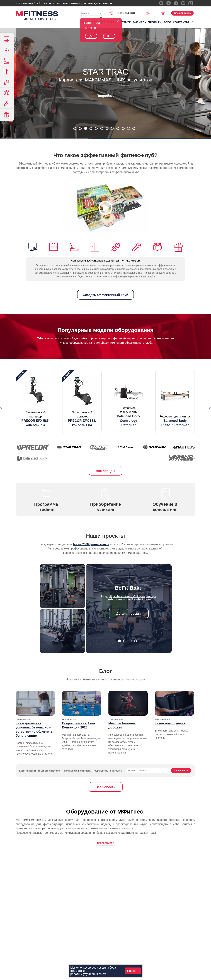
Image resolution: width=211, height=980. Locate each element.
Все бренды (106, 471)
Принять (133, 971)
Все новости (105, 787)
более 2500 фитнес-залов (91, 544)
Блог (168, 22)
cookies (97, 968)
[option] (35, 401)
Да (91, 36)
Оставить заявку (182, 13)
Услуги (126, 22)
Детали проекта (129, 614)
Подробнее (105, 96)
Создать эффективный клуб (105, 295)
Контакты (181, 22)
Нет (109, 36)
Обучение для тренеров (98, 4)
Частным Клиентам (69, 4)
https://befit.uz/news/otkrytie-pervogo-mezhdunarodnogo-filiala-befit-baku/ (131, 598)
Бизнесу (49, 4)
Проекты (155, 22)
